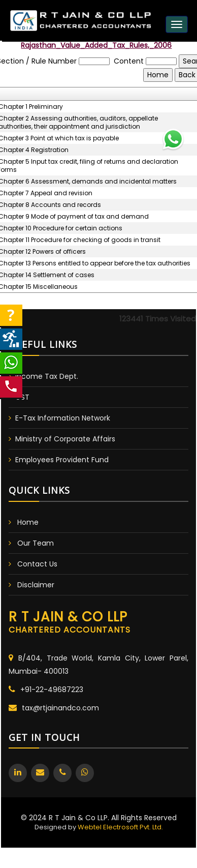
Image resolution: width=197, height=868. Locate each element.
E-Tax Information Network (63, 418)
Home (28, 522)
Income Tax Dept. (47, 376)
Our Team (36, 543)
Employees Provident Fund (62, 460)
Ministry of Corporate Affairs (65, 439)
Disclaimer (36, 585)
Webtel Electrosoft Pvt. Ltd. (120, 827)
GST (22, 397)
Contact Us (37, 564)
